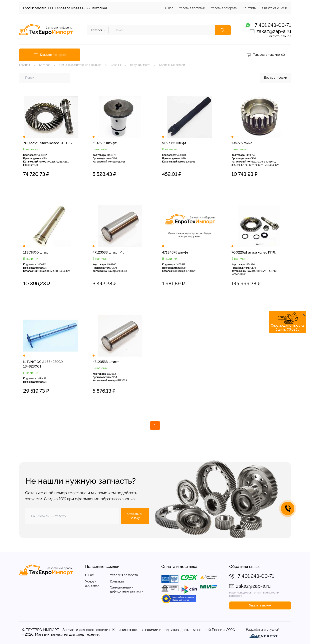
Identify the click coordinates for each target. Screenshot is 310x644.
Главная (24, 65)
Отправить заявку (135, 516)
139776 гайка (242, 143)
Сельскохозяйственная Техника (80, 65)
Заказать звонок (279, 36)
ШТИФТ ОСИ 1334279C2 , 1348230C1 (44, 364)
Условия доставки (192, 8)
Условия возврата (224, 8)
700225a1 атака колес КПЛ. (254, 252)
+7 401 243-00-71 (272, 25)
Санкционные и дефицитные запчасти (127, 589)
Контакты (249, 8)
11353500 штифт (37, 252)
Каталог (45, 65)
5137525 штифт (105, 143)
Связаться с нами (275, 8)
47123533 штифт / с (109, 252)
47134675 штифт (175, 252)
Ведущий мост (140, 65)
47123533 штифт (106, 362)
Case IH (116, 65)
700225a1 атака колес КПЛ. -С (48, 143)
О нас (169, 8)
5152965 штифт (174, 143)
